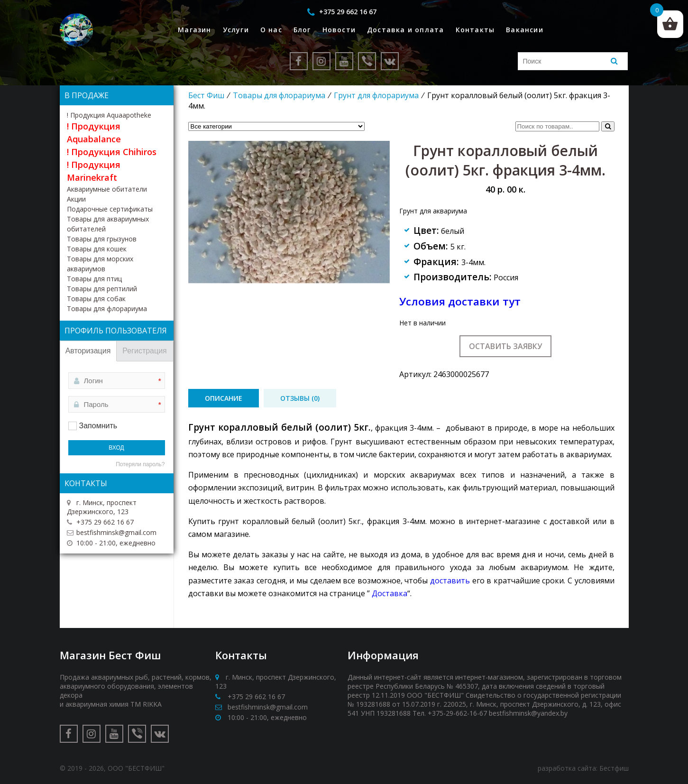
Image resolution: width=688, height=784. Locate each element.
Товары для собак (96, 299)
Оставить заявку (505, 346)
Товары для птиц (94, 279)
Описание (224, 398)
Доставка (390, 593)
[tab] (224, 398)
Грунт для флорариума (376, 95)
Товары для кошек (97, 249)
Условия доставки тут (460, 301)
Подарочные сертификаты (110, 209)
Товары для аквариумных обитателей (108, 224)
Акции (76, 199)
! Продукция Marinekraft (94, 171)
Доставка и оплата (405, 30)
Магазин (194, 30)
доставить (450, 581)
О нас (271, 30)
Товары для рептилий (102, 289)
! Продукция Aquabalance (94, 133)
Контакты (475, 30)
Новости (339, 30)
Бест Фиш (206, 95)
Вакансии (525, 30)
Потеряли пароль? (140, 464)
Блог (302, 30)
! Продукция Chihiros (112, 152)
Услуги (236, 30)
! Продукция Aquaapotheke (109, 115)
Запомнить (98, 426)
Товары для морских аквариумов (100, 264)
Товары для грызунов (102, 239)
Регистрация (145, 351)
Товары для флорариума (279, 95)
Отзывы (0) (300, 398)
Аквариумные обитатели (107, 189)
